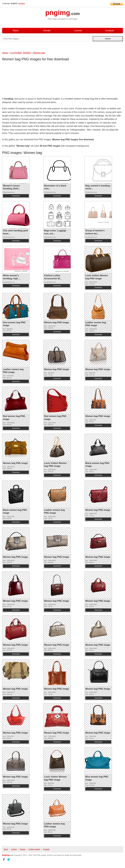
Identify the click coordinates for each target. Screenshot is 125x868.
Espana (22, 3)
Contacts (109, 31)
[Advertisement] (24, 80)
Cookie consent (34, 849)
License (78, 31)
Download (16, 196)
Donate (47, 31)
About (16, 31)
